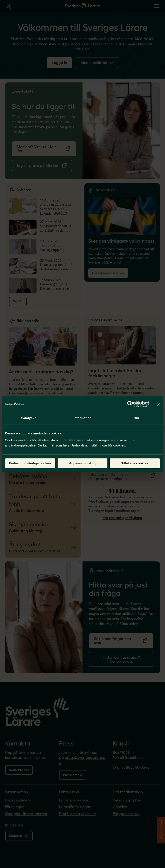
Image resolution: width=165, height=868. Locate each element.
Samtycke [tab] (29, 418)
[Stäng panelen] (159, 404)
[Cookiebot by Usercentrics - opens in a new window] (130, 404)
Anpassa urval (83, 463)
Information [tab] (82, 418)
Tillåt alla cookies (135, 463)
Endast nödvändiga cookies (30, 463)
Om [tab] (136, 418)
